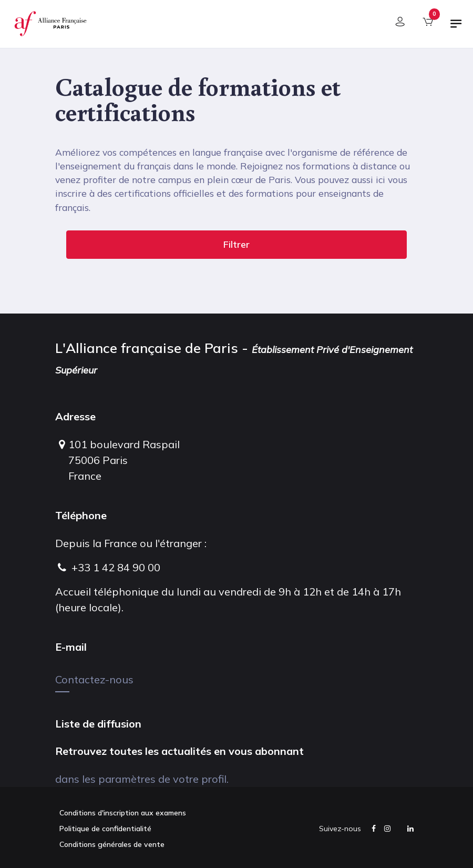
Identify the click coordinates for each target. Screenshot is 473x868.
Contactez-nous (94, 679)
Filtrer (236, 244)
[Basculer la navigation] (456, 28)
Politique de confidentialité (105, 829)
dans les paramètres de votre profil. (142, 779)
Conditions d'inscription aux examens (123, 813)
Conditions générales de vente (112, 844)
